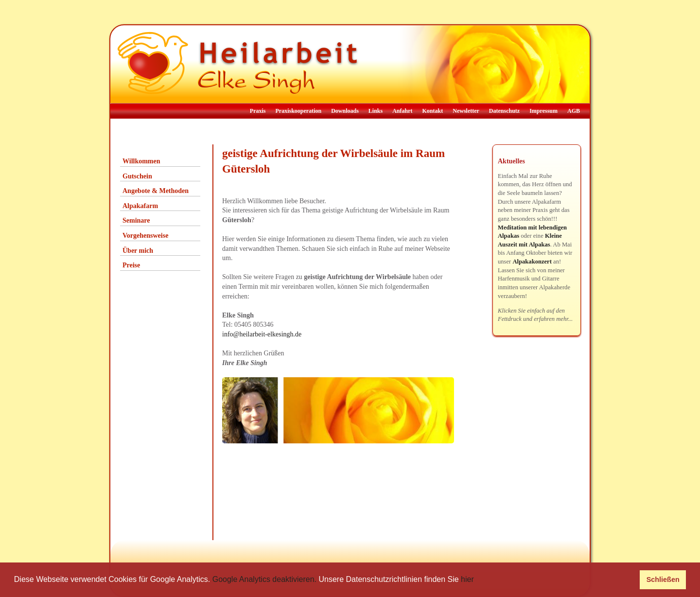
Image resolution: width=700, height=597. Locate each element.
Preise (131, 265)
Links (376, 111)
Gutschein (137, 176)
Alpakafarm (140, 206)
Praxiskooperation (298, 111)
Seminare (136, 220)
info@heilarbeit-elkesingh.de (262, 334)
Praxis (258, 111)
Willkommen (141, 161)
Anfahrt (402, 111)
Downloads (345, 111)
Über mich (138, 251)
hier (467, 579)
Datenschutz (504, 111)
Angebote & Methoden (156, 191)
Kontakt (433, 111)
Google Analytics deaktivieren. (264, 579)
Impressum (543, 111)
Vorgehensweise (145, 236)
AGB (574, 111)
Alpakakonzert (532, 262)
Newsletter (466, 111)
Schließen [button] (663, 579)
